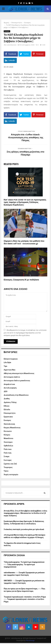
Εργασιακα (8, 417)
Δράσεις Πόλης (10, 402)
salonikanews (12, 45)
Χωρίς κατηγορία (11, 475)
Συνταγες (8, 460)
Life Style (7, 362)
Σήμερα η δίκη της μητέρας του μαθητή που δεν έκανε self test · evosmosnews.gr (24, 242)
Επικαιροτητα (10, 413)
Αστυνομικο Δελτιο (12, 377)
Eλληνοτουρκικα (11, 359)
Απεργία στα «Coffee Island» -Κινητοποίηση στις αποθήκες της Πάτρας (25, 138)
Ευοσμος (7, 31)
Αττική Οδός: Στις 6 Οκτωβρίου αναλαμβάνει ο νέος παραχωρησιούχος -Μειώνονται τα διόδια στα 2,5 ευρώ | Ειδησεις (25, 513)
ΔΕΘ (6, 391)
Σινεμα (7, 456)
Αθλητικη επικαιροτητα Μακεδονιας (19, 373)
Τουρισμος (8, 467)
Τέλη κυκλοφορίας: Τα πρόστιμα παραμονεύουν (24, 562)
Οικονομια (8, 442)
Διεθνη (7, 399)
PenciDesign (30, 641)
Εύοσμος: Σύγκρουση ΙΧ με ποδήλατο (21, 280)
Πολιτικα (8, 449)
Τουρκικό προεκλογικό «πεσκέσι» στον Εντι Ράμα (25, 597)
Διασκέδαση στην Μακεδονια (16, 395)
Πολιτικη (8, 453)
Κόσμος (7, 435)
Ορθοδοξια (8, 446)
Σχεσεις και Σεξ (10, 464)
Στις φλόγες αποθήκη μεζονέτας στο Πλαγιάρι (25, 153)
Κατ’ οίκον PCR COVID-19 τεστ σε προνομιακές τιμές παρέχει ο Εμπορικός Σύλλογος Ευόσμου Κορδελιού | (25, 202)
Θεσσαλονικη (9, 424)
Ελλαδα (7, 410)
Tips (5, 366)
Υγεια (6, 471)
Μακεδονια (8, 438)
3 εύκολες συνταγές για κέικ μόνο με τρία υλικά (24, 529)
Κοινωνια (8, 431)
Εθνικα (7, 406)
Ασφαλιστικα (9, 384)
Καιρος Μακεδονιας (12, 428)
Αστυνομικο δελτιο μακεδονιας (17, 381)
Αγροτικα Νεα (10, 370)
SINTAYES (8, 581)
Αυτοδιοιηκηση (10, 388)
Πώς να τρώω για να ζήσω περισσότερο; (21, 589)
